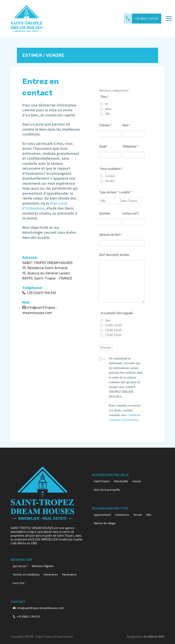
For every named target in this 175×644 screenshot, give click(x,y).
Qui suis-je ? (20, 566)
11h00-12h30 (113, 325)
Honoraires (51, 574)
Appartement (102, 515)
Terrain (138, 515)
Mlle (108, 114)
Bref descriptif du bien (114, 255)
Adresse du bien (111, 235)
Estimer (110, 176)
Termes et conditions (26, 574)
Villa (149, 515)
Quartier (105, 213)
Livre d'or (19, 583)
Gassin (137, 481)
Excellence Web (154, 636)
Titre (104, 97)
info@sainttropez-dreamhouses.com (40, 608)
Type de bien (109, 192)
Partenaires (69, 574)
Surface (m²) (131, 213)
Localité (125, 192)
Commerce (122, 515)
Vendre (110, 181)
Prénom (105, 125)
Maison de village (105, 523)
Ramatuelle (121, 481)
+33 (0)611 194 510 (147, 18)
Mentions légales (43, 566)
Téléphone (130, 146)
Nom (126, 125)
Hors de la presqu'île (107, 490)
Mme (108, 109)
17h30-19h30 (113, 335)
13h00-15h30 (113, 330)
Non (108, 320)
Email (103, 146)
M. (107, 104)
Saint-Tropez (102, 481)
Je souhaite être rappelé (116, 313)
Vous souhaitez (111, 169)
